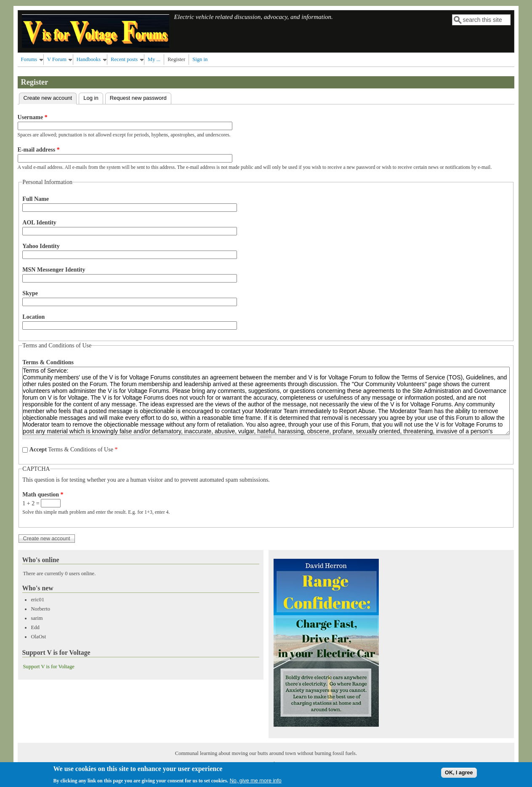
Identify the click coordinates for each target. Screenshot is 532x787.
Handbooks (89, 59)
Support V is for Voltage (49, 667)
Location (33, 317)
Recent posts (124, 59)
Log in (91, 98)
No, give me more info (256, 782)
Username (33, 117)
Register (176, 59)
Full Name (36, 199)
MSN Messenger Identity (54, 270)
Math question (43, 495)
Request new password (138, 98)
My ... (154, 59)
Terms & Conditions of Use (74, 450)
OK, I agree (459, 774)
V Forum (57, 59)
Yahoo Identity (41, 246)
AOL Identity (39, 223)
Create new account (50, 97)
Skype (30, 293)
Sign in (200, 59)
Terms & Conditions (48, 362)
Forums (29, 59)
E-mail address (39, 150)
